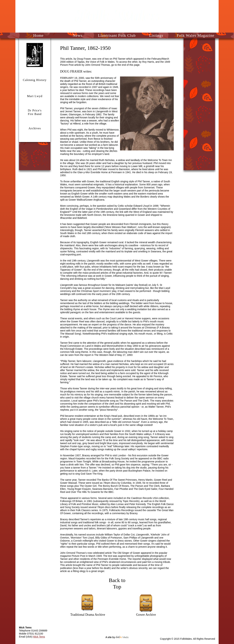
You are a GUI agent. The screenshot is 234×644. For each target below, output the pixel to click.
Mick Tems (39, 637)
